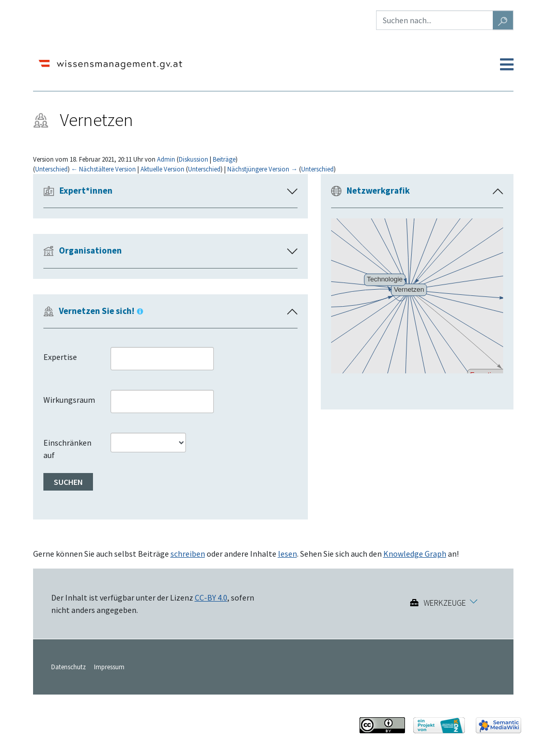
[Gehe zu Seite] (503, 20)
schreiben (188, 554)
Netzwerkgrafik (378, 191)
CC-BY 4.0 (211, 597)
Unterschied (51, 169)
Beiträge (224, 159)
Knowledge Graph (415, 554)
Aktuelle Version (162, 169)
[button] (498, 192)
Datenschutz (68, 667)
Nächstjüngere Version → (262, 169)
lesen (287, 554)
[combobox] (162, 359)
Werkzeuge (445, 603)
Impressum (109, 667)
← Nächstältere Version (104, 169)
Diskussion (193, 159)
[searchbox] (123, 358)
